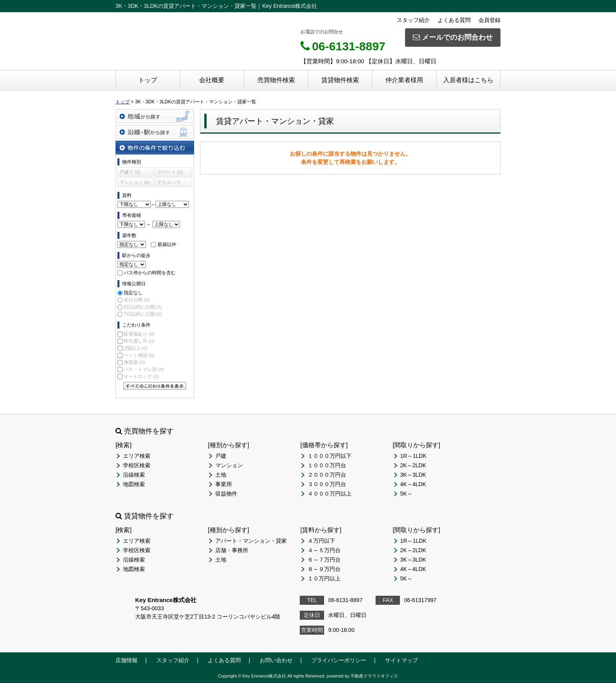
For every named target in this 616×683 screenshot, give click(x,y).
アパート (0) (170, 172)
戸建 (221, 456)
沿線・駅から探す (155, 132)
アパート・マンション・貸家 (251, 541)
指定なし (133, 293)
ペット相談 (139, 355)
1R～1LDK (413, 456)
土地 (221, 475)
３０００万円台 (327, 484)
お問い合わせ (276, 660)
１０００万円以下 (330, 456)
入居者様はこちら (468, 80)
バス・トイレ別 (144, 369)
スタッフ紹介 (413, 20)
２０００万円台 (327, 475)
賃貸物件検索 (340, 80)
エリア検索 (137, 456)
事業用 (224, 484)
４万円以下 (321, 541)
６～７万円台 (324, 560)
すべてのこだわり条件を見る (155, 386)
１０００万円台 (327, 465)
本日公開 (137, 300)
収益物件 (226, 494)
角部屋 (134, 362)
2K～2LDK (413, 465)
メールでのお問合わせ (453, 37)
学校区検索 (137, 465)
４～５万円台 (324, 550)
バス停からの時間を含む (150, 273)
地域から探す (155, 116)
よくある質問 (454, 20)
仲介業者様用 (404, 80)
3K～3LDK (413, 475)
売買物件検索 (276, 80)
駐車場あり (139, 334)
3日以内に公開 (143, 307)
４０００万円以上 (330, 494)
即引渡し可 (139, 341)
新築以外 (167, 244)
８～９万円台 (324, 569)
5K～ (406, 494)
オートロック (141, 376)
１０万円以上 (324, 578)
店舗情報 (126, 660)
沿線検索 (134, 475)
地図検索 (134, 484)
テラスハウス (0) (169, 183)
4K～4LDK (413, 484)
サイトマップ (401, 660)
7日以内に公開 (143, 314)
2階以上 (136, 348)
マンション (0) (135, 182)
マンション (229, 465)
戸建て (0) (130, 172)
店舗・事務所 (232, 550)
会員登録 (489, 20)
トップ (148, 80)
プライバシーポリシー (339, 660)
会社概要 (212, 80)
